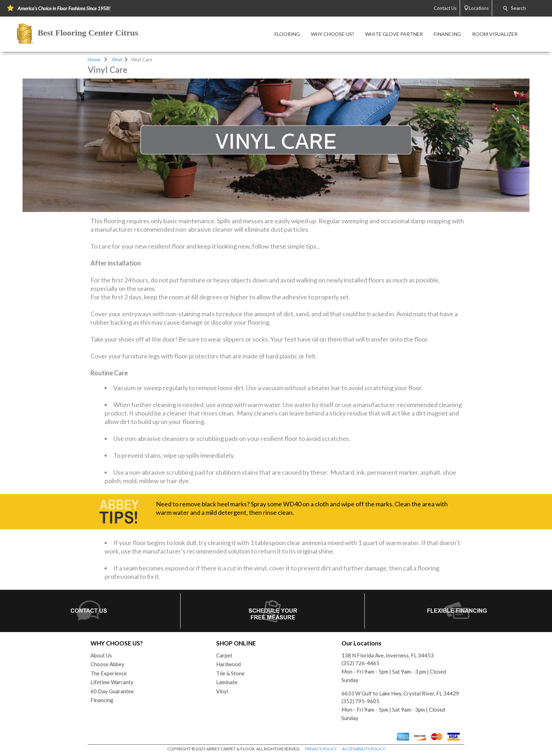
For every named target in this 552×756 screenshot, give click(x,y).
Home (94, 60)
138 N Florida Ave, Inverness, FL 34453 (388, 655)
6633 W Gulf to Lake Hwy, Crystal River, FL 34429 (400, 693)
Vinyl (117, 60)
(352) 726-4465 (360, 663)
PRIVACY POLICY (321, 749)
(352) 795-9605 (360, 701)
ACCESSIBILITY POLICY (363, 749)
